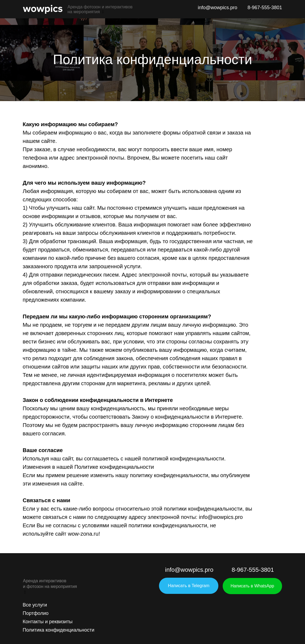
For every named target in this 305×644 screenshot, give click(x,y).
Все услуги (35, 605)
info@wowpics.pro (218, 8)
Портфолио (36, 613)
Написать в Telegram (189, 586)
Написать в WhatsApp (252, 586)
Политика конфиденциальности (59, 630)
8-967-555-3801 (265, 8)
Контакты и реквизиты (48, 622)
